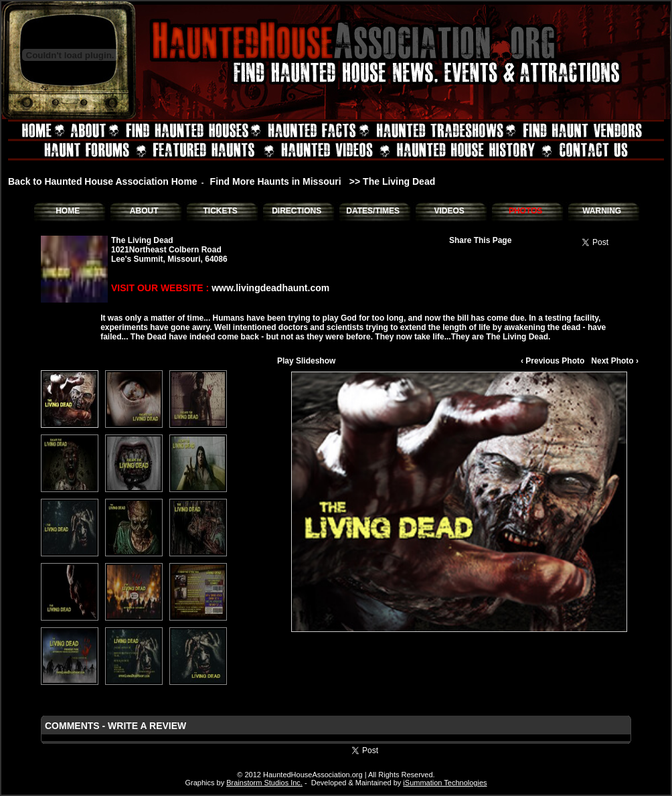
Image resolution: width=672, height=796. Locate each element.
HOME (68, 211)
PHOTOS (525, 211)
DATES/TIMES (373, 211)
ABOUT (144, 211)
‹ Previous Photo (553, 361)
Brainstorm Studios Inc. (264, 783)
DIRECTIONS (297, 211)
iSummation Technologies (445, 783)
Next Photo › (615, 361)
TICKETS (220, 211)
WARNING (602, 211)
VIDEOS (449, 211)
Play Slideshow (306, 361)
